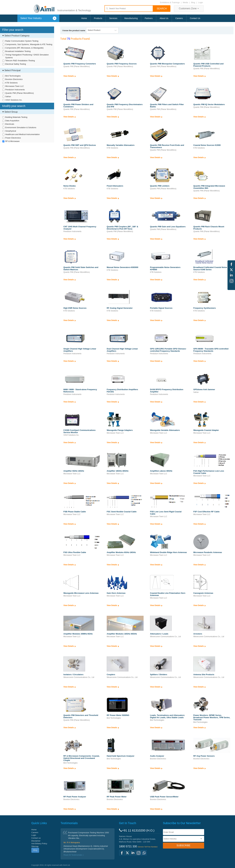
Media (186, 2)
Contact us (36, 838)
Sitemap (35, 846)
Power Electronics (13, 138)
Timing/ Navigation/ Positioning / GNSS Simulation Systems (27, 56)
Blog (193, 2)
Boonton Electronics (14, 79)
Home (84, 18)
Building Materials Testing (16, 117)
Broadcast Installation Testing (18, 51)
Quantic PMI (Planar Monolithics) (19, 93)
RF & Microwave (12, 141)
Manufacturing (131, 18)
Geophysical (11, 131)
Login (201, 2)
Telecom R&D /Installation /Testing (20, 61)
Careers (179, 18)
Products (98, 18)
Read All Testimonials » (74, 855)
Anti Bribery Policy (39, 844)
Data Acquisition (12, 121)
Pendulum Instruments (15, 90)
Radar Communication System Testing (22, 41)
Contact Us (195, 18)
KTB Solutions (11, 83)
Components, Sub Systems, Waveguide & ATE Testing (29, 44)
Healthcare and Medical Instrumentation (22, 134)
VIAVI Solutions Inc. (14, 100)
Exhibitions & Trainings (170, 2)
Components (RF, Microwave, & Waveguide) (24, 48)
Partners (149, 18)
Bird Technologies (13, 76)
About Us (164, 18)
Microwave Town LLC (14, 86)
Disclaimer (36, 841)
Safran (8, 96)
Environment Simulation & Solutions (21, 127)
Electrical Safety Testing (16, 64)
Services (113, 18)
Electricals (10, 124)
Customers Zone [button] (189, 8)
